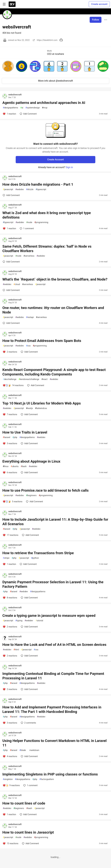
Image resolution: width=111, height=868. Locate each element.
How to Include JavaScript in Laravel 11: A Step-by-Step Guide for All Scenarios (55, 522)
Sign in (69, 167)
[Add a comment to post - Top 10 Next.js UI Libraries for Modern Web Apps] (10, 414)
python (35, 558)
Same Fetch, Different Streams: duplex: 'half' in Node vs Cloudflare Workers (47, 249)
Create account (99, 4)
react (45, 379)
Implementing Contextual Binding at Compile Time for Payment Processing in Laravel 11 (53, 676)
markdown (34, 750)
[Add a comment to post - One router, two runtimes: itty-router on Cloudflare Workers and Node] (11, 323)
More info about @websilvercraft (55, 81)
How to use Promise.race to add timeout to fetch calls (45, 490)
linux (6, 466)
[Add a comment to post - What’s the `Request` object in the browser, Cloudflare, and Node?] (11, 290)
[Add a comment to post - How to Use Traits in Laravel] (10, 443)
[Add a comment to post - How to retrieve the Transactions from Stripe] (9, 564)
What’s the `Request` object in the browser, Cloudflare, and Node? (55, 279)
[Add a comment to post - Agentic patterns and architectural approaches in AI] (9, 114)
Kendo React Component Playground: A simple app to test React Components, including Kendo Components (54, 372)
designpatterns (10, 108)
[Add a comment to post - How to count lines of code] (9, 814)
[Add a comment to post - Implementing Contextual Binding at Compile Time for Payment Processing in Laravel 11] (10, 689)
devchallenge (10, 379)
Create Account (55, 160)
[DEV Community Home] (12, 4)
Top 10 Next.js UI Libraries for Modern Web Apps (42, 403)
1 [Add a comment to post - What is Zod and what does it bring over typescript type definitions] (27, 228)
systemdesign (33, 108)
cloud (17, 284)
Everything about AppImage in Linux (31, 461)
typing (19, 621)
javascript (8, 189)
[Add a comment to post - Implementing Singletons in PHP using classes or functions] (11, 785)
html (16, 650)
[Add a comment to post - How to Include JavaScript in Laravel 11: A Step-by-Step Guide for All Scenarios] (11, 535)
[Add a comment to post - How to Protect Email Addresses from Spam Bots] (10, 352)
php (15, 437)
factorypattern (47, 779)
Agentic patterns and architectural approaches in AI (44, 103)
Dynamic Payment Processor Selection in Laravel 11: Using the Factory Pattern (53, 584)
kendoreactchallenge (29, 379)
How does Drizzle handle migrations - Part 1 (38, 184)
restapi (30, 317)
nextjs (29, 408)
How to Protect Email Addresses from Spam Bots (42, 341)
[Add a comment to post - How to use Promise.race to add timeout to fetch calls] (13, 502)
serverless (29, 256)
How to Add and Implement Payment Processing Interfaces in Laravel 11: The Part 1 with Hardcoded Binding (52, 709)
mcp (45, 108)
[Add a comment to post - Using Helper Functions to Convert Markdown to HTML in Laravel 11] (10, 756)
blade (23, 750)
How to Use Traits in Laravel (25, 432)
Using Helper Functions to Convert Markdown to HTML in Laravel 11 (55, 743)
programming (41, 222)
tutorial (39, 621)
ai (22, 108)
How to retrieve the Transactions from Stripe (38, 553)
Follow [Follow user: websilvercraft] (96, 20)
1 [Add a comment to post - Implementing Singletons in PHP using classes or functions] (30, 785)
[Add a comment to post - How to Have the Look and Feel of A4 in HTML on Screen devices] (10, 656)
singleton (8, 779)
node (29, 222)
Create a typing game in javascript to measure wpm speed (49, 616)
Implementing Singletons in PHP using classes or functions (50, 774)
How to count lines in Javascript (28, 832)
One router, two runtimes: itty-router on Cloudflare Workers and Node (53, 310)
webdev (20, 189)
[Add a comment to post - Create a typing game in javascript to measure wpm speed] (10, 627)
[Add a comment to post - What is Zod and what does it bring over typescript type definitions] (9, 228)
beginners (31, 495)
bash (24, 466)
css (28, 346)
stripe (6, 558)
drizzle (30, 189)
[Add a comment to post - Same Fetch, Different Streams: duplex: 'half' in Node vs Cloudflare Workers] (11, 262)
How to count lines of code (24, 803)
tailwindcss (41, 408)
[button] (8, 66)
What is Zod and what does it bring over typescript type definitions (47, 215)
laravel (6, 437)
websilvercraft (15, 95)
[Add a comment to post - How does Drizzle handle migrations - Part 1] (11, 195)
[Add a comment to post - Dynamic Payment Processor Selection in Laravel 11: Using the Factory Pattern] (10, 598)
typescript (41, 189)
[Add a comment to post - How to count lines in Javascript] (11, 843)
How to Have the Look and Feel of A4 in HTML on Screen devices (54, 645)
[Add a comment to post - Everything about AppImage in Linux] (10, 472)
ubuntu (15, 466)
